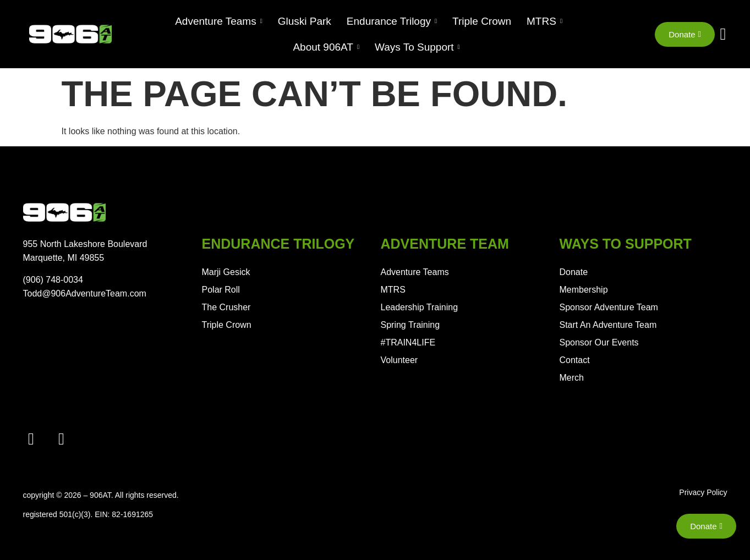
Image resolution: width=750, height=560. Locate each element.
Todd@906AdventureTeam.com (85, 293)
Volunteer (399, 360)
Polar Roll (221, 290)
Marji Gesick (226, 272)
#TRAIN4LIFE (408, 342)
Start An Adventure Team (608, 325)
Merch (572, 378)
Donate (574, 272)
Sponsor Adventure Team (609, 307)
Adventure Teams (415, 272)
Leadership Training (420, 307)
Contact (575, 360)
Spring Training (410, 325)
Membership (584, 290)
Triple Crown (227, 325)
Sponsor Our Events (599, 342)
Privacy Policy (703, 492)
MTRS (393, 290)
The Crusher (226, 307)
